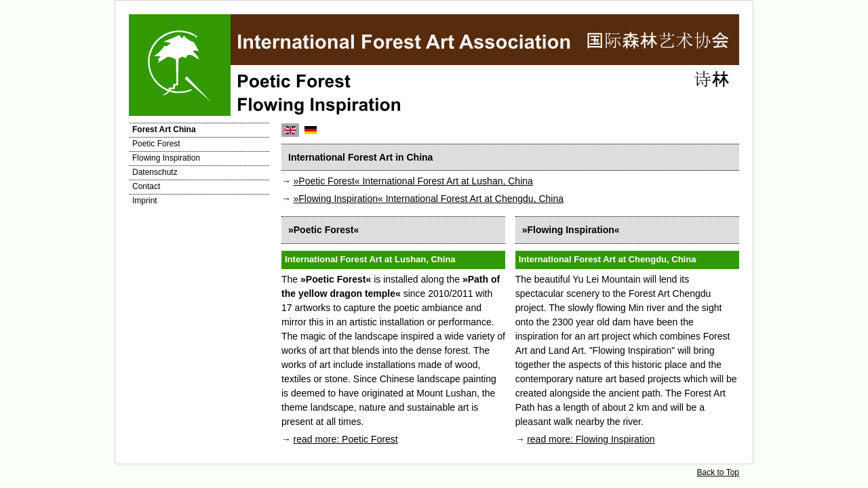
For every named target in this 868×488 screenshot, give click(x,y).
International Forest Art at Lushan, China (413, 181)
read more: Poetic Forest (346, 439)
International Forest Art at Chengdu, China (429, 199)
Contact (146, 186)
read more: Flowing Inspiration (591, 439)
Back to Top (718, 472)
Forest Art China (164, 129)
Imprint (145, 201)
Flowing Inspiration (166, 158)
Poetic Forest (156, 144)
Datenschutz (155, 172)
